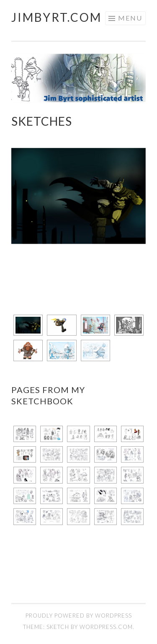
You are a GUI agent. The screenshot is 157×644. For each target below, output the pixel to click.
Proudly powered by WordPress (79, 616)
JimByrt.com (57, 17)
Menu (130, 18)
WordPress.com (106, 627)
